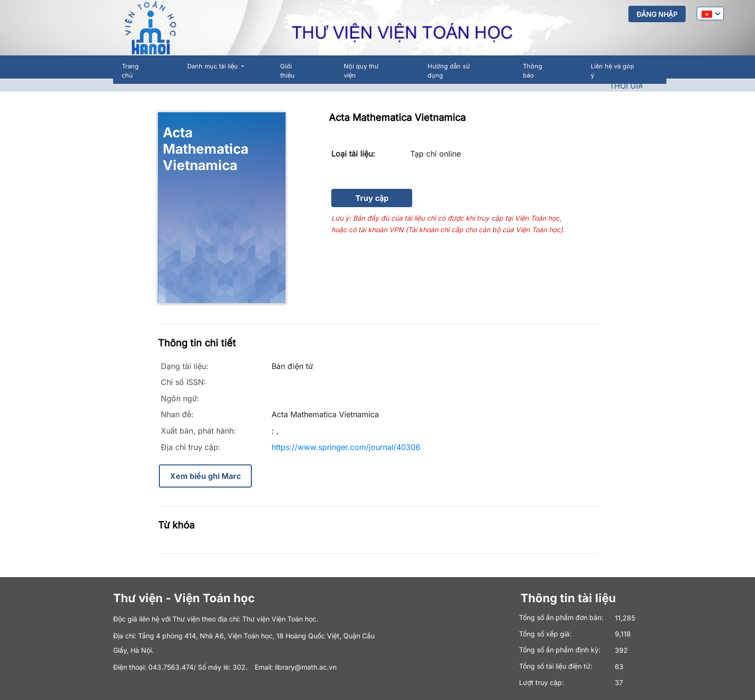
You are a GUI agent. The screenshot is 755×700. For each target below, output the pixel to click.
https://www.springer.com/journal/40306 (346, 447)
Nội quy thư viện (361, 71)
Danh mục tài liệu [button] (214, 66)
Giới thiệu (287, 71)
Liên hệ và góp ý (612, 71)
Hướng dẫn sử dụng (449, 71)
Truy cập (372, 198)
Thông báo (533, 71)
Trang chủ (130, 71)
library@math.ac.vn (306, 667)
